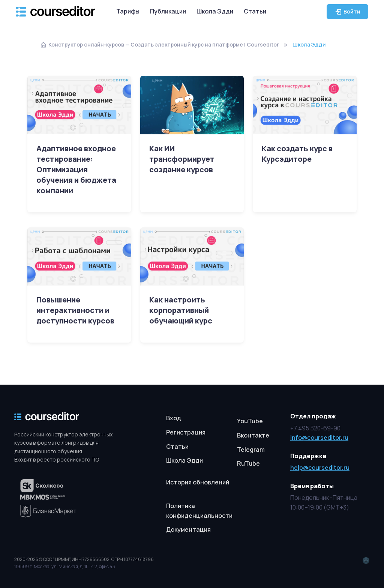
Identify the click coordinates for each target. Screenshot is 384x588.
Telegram (251, 450)
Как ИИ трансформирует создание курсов (182, 159)
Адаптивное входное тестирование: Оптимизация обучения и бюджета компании (76, 169)
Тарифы (128, 11)
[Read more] (79, 105)
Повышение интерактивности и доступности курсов (75, 310)
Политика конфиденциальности (199, 511)
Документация (188, 529)
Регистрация (186, 432)
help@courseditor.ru (320, 468)
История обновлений (198, 482)
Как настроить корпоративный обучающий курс (181, 310)
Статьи (255, 11)
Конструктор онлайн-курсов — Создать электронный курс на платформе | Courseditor (160, 44)
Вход (174, 418)
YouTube (250, 421)
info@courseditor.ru (319, 438)
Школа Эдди (215, 11)
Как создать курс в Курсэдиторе (297, 154)
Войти (347, 12)
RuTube (248, 463)
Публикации (168, 11)
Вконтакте (253, 435)
